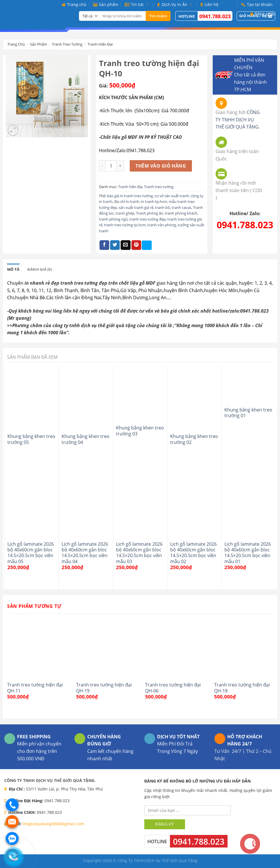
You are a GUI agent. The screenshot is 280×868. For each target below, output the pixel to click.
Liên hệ (209, 4)
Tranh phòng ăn (150, 213)
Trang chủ (74, 4)
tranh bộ (163, 207)
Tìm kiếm (158, 16)
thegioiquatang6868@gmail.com (53, 824)
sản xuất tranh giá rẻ (136, 207)
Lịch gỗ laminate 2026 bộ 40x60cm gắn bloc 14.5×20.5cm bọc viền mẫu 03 (139, 553)
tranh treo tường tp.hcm (125, 225)
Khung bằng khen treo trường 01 (248, 413)
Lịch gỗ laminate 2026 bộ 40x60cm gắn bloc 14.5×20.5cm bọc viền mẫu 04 (85, 553)
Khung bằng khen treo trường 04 (86, 439)
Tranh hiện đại (100, 44)
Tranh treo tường (67, 44)
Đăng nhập (263, 14)
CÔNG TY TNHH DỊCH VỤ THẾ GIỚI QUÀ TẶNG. (238, 120)
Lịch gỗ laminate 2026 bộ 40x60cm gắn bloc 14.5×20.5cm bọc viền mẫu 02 (193, 553)
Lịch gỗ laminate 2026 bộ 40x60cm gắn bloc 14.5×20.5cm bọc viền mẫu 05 (31, 553)
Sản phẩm (106, 4)
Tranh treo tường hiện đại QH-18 (242, 688)
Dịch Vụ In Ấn (175, 4)
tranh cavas (181, 207)
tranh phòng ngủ (113, 219)
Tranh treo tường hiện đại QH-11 (35, 688)
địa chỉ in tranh (127, 201)
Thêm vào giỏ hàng (161, 166)
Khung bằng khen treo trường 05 (31, 439)
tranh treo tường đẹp (148, 219)
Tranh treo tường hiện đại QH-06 (173, 688)
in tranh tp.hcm (154, 201)
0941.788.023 (215, 16)
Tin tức (138, 4)
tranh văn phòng (162, 225)
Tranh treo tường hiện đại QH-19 (104, 688)
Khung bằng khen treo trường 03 (140, 431)
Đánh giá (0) (40, 269)
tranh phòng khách (181, 213)
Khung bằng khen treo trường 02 (194, 439)
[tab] (13, 269)
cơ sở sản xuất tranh (172, 196)
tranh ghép (125, 213)
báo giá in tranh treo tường (130, 196)
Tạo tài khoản (257, 4)
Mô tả (13, 269)
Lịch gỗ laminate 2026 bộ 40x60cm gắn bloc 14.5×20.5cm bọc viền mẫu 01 (248, 553)
